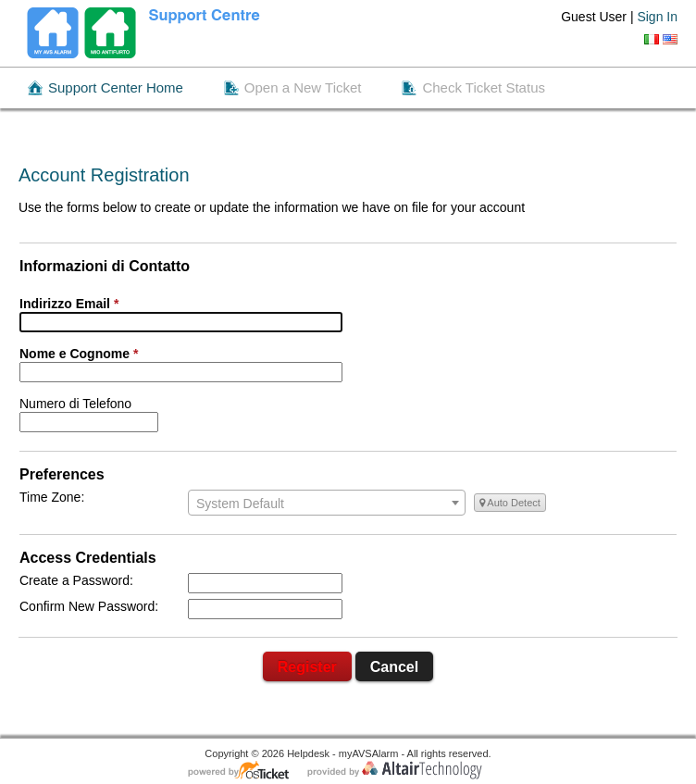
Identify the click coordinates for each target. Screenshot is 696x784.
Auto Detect (510, 503)
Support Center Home (116, 87)
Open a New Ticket (303, 87)
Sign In (657, 17)
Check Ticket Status (484, 87)
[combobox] (327, 503)
